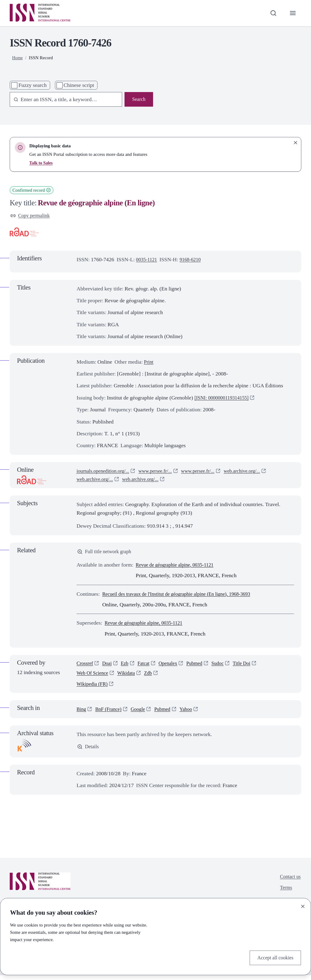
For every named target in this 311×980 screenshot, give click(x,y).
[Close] (303, 905)
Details (89, 752)
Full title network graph (106, 553)
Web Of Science (94, 677)
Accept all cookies (273, 957)
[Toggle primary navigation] (292, 13)
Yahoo (193, 714)
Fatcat (147, 666)
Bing (82, 714)
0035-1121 (148, 260)
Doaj (109, 666)
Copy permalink (32, 216)
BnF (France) (111, 714)
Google (142, 714)
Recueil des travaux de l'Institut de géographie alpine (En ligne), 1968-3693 (184, 596)
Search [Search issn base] (138, 100)
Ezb (128, 666)
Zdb (154, 677)
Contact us (289, 882)
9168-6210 (193, 260)
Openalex (173, 666)
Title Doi (252, 666)
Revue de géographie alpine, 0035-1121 (179, 567)
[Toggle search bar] (272, 13)
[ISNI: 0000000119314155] (224, 399)
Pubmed (202, 666)
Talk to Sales (41, 163)
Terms (285, 894)
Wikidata (130, 677)
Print (149, 363)
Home (18, 58)
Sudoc (226, 666)
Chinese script (79, 85)
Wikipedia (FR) (93, 688)
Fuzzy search (33, 85)
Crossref (86, 666)
